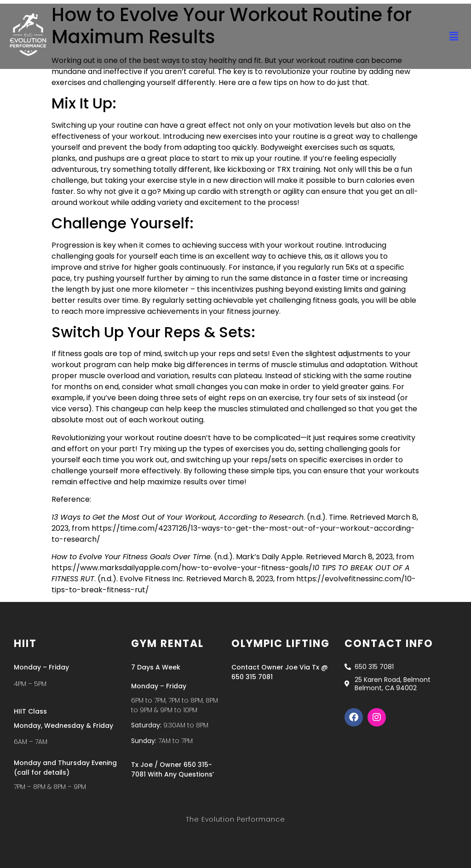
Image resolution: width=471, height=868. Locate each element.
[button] (454, 36)
